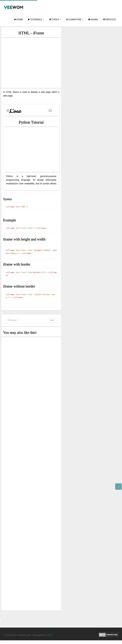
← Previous (11, 320)
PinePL (49, 635)
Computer (75, 19)
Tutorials (36, 19)
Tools (55, 19)
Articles (109, 19)
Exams (93, 19)
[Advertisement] (31, 63)
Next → (54, 320)
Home (19, 19)
